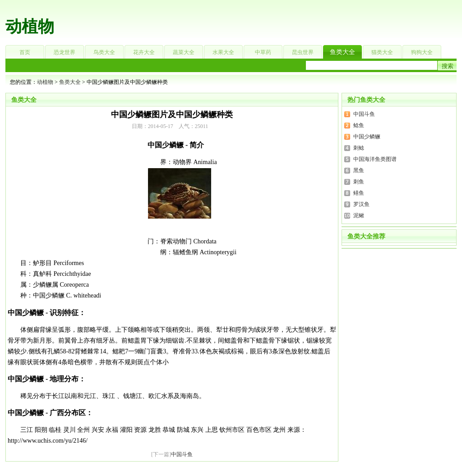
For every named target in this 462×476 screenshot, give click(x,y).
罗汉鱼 (361, 204)
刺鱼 (359, 182)
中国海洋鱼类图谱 (375, 159)
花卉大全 (144, 52)
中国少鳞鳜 (367, 137)
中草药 (263, 52)
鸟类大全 (104, 52)
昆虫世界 (303, 52)
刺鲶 (359, 148)
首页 (25, 52)
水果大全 (223, 52)
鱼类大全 (342, 52)
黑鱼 (359, 170)
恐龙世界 (65, 52)
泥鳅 (359, 215)
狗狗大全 (422, 52)
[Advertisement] (288, 20)
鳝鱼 (359, 193)
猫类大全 (382, 52)
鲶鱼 (359, 125)
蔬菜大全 (184, 52)
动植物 (30, 27)
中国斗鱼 (182, 454)
